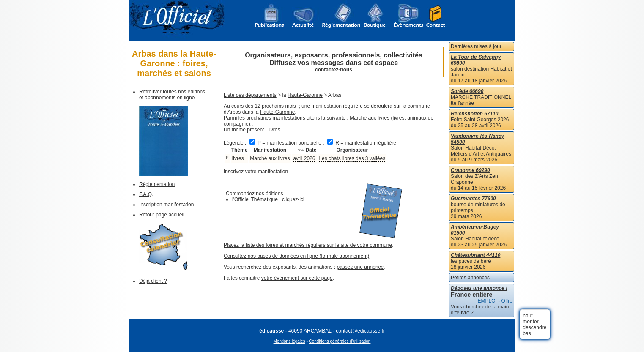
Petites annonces (470, 278)
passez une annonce (360, 267)
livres (274, 130)
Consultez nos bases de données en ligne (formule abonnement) (296, 256)
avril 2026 (304, 158)
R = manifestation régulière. (362, 143)
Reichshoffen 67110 (475, 114)
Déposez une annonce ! (479, 288)
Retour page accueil (162, 215)
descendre (534, 327)
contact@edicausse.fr (360, 331)
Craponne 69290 (470, 170)
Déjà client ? (153, 281)
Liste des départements (250, 95)
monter (530, 322)
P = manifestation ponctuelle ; (288, 143)
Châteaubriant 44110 (475, 255)
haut (528, 316)
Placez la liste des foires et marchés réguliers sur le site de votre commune (308, 245)
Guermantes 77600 (473, 199)
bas (527, 333)
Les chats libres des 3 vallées (352, 158)
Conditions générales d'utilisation (340, 341)
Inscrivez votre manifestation (256, 172)
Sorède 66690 (467, 91)
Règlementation (157, 184)
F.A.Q (145, 194)
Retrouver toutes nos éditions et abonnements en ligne (172, 95)
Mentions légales (289, 341)
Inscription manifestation (166, 205)
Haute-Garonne (305, 95)
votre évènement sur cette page (297, 278)
